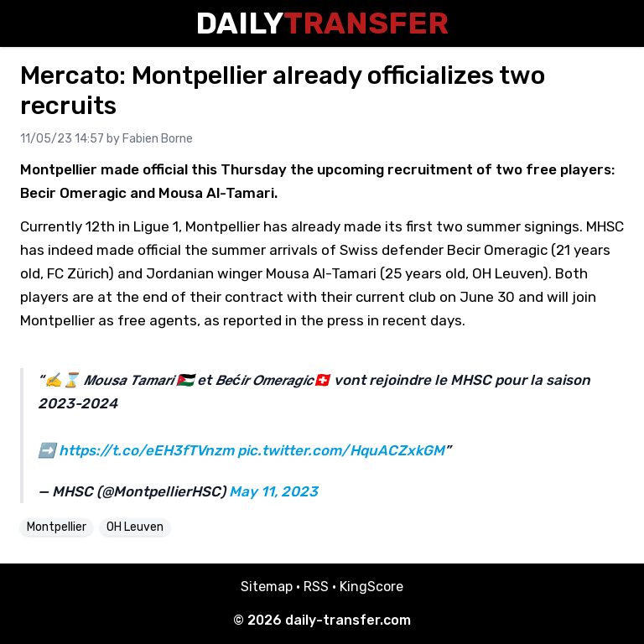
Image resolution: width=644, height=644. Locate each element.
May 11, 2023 (273, 491)
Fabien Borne (158, 139)
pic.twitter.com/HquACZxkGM (341, 450)
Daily (322, 23)
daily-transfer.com (348, 620)
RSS (316, 587)
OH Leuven (135, 527)
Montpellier (57, 527)
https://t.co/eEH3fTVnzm (146, 450)
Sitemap (267, 587)
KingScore (371, 587)
